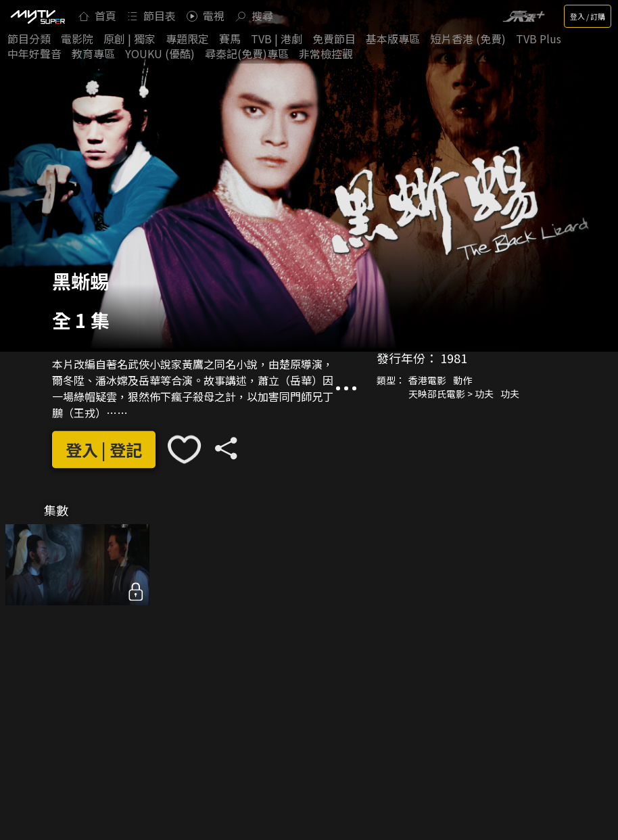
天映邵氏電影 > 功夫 (451, 394)
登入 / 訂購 (588, 16)
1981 (454, 358)
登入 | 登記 (104, 449)
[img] (37, 16)
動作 (462, 381)
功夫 (510, 394)
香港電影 (427, 381)
